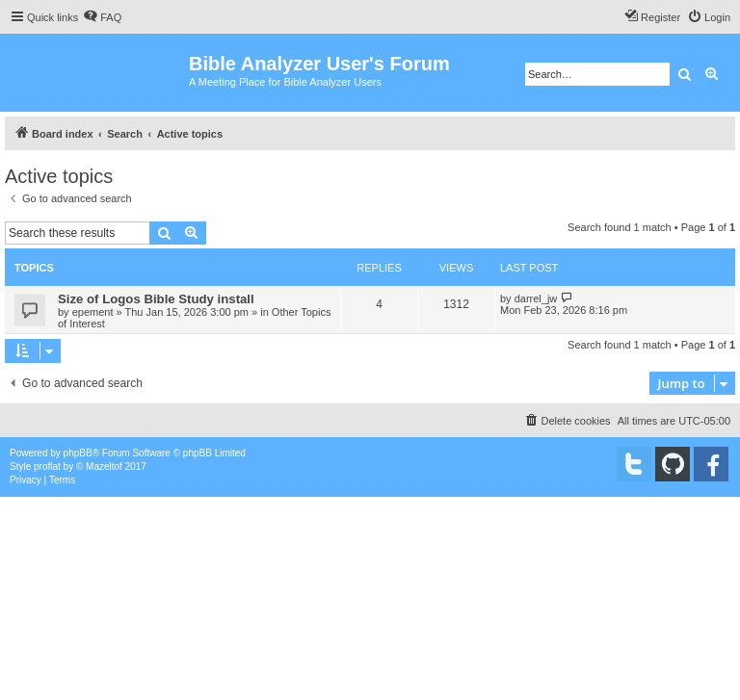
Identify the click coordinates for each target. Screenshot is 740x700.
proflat (47, 467)
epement (93, 312)
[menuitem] (102, 17)
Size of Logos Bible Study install (156, 299)
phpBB (78, 453)
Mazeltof (104, 467)
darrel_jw (536, 298)
